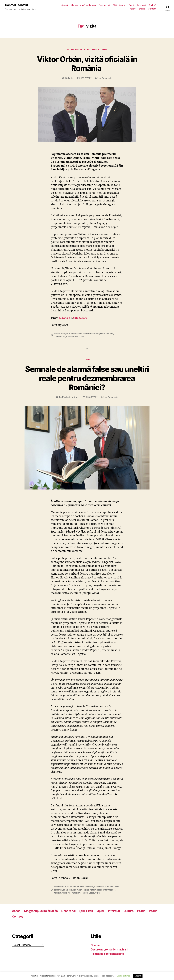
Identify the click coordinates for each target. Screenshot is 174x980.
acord (57, 334)
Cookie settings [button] (123, 976)
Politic (132, 9)
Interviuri (141, 5)
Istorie (142, 9)
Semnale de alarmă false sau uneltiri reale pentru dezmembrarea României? (87, 378)
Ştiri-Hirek (118, 5)
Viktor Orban (72, 337)
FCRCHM (109, 886)
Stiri (104, 50)
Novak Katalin (90, 889)
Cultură (152, 5)
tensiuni (58, 892)
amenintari (59, 886)
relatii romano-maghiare (94, 334)
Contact (152, 9)
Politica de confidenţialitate (108, 953)
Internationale (76, 50)
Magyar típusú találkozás (83, 5)
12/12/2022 (86, 78)
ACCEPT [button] (138, 976)
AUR (67, 886)
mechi (80, 889)
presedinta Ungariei (106, 889)
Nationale (93, 50)
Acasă (65, 5)
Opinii (131, 5)
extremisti (99, 886)
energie (64, 334)
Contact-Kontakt (17, 5)
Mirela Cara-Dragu (71, 397)
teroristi (66, 892)
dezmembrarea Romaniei (82, 886)
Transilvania (60, 337)
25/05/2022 (92, 397)
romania (110, 334)
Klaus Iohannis (75, 334)
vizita (81, 337)
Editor (71, 78)
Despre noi (104, 5)
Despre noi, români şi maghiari (110, 949)
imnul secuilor (69, 889)
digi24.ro (64, 318)
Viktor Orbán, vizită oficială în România (87, 64)
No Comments (105, 78)
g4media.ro (80, 318)
